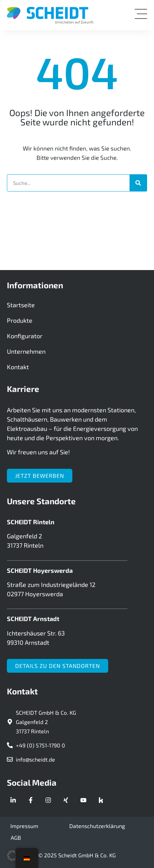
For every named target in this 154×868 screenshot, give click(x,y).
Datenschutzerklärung (97, 826)
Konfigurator (25, 336)
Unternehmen (26, 351)
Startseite (21, 305)
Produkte (20, 320)
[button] (12, 856)
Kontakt (18, 367)
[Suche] (138, 183)
